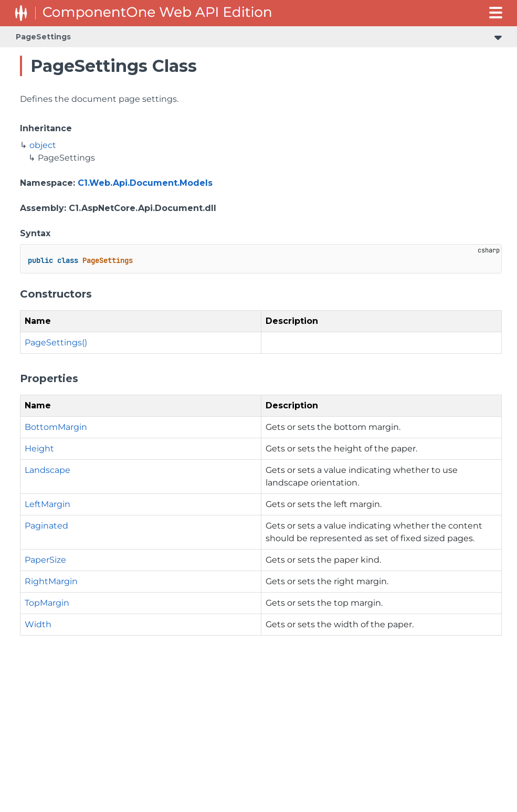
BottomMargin (56, 427)
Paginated (46, 526)
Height (39, 449)
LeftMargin (48, 504)
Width (38, 624)
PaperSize (45, 560)
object (43, 145)
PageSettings (43, 37)
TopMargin (47, 603)
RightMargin (51, 581)
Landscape (48, 470)
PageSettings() (56, 342)
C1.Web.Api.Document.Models (145, 183)
